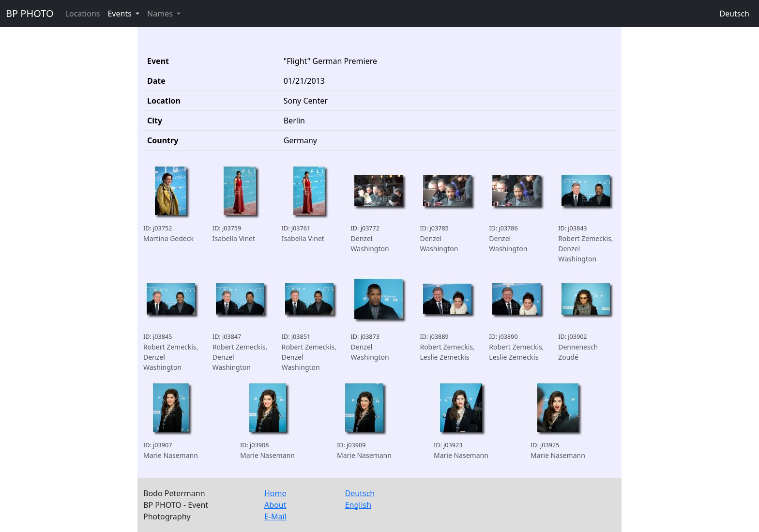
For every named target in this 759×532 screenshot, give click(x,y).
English (358, 505)
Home (275, 493)
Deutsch (734, 14)
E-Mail (275, 517)
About (275, 505)
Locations (83, 14)
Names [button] (161, 14)
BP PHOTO (30, 13)
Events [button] (121, 14)
